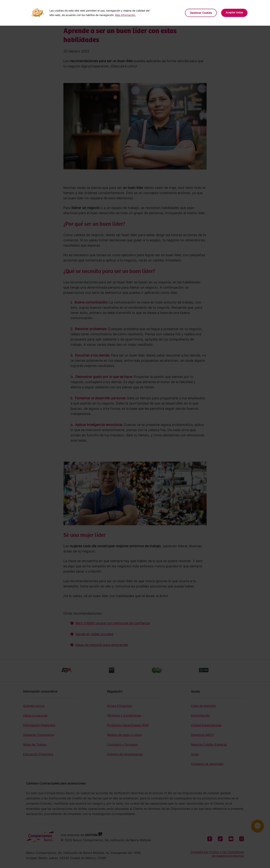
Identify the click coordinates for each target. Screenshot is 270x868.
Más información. (125, 15)
